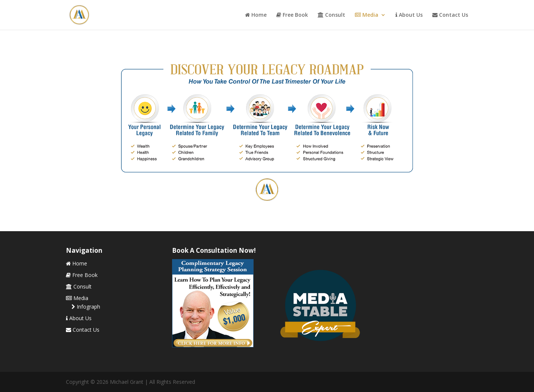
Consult (331, 15)
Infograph (86, 307)
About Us (409, 15)
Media (367, 15)
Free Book (292, 15)
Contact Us (450, 15)
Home (256, 15)
